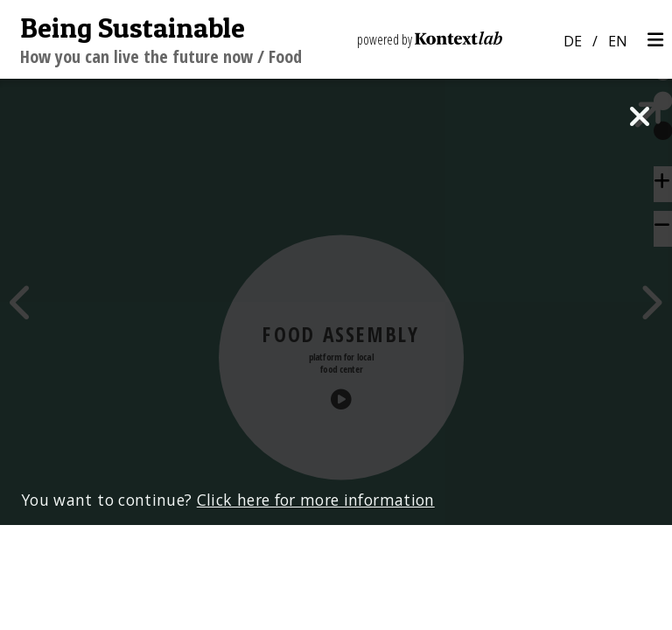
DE (573, 41)
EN (618, 41)
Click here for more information (316, 605)
